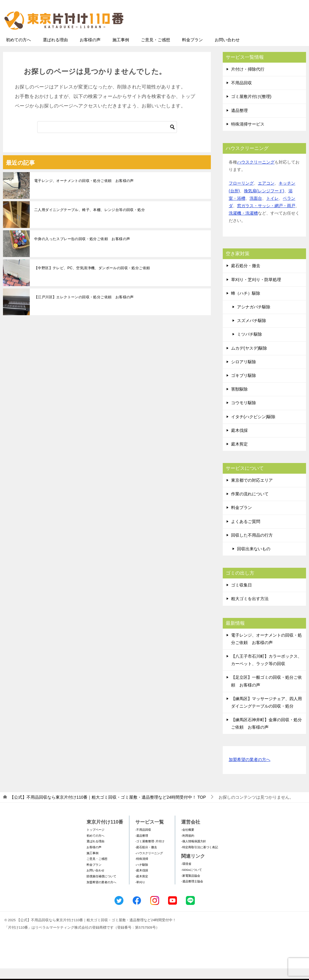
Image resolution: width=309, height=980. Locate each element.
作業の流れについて (250, 505)
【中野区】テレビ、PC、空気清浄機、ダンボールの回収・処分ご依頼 (92, 280)
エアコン (266, 195)
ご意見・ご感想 (156, 51)
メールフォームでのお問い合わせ (251, 35)
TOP (108, 809)
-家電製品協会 (190, 887)
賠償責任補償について (101, 888)
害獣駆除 (239, 401)
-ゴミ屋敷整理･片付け (150, 853)
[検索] (107, 139)
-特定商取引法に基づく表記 (199, 859)
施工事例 (121, 51)
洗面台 (256, 210)
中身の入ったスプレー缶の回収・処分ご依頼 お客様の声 (82, 250)
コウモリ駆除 (244, 414)
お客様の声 (90, 51)
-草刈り (140, 894)
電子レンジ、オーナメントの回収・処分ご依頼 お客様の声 (84, 192)
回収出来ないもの (254, 560)
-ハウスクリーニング (149, 865)
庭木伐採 (239, 442)
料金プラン (192, 51)
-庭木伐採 (142, 882)
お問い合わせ (227, 51)
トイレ (272, 210)
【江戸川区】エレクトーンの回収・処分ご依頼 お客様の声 (84, 309)
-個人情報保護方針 (193, 853)
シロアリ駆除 (244, 373)
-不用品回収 (143, 841)
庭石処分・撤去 (246, 277)
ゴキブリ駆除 (244, 387)
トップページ (95, 841)
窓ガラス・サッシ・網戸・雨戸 (266, 217)
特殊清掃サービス (248, 136)
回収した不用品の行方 (252, 547)
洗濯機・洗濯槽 (243, 225)
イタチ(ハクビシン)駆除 (253, 428)
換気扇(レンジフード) (264, 202)
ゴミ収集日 (241, 597)
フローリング (241, 195)
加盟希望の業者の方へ (250, 772)
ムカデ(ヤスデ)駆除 (249, 360)
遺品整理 (239, 122)
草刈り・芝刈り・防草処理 (256, 291)
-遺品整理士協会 (192, 893)
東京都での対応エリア (252, 492)
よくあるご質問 (246, 533)
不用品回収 (241, 94)
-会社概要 (188, 841)
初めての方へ (18, 51)
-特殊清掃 (142, 870)
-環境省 (186, 875)
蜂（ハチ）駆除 (246, 305)
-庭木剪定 (142, 888)
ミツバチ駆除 (250, 346)
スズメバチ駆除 (252, 332)
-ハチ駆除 (142, 876)
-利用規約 (188, 847)
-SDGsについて (191, 881)
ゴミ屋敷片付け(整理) (251, 108)
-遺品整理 (142, 847)
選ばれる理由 (55, 51)
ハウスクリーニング (256, 174)
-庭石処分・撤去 (146, 859)
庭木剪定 (239, 456)
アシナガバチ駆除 (254, 318)
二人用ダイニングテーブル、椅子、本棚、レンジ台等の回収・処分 (90, 221)
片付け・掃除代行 (248, 81)
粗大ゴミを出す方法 (250, 610)
